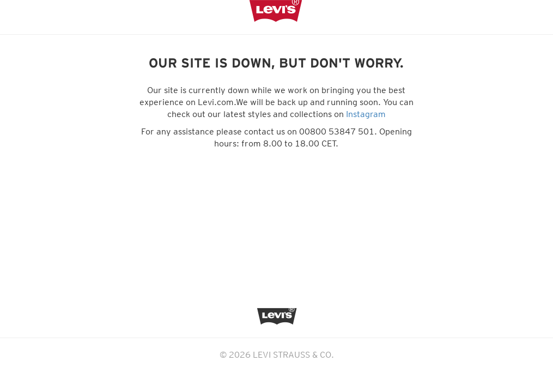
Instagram (366, 114)
